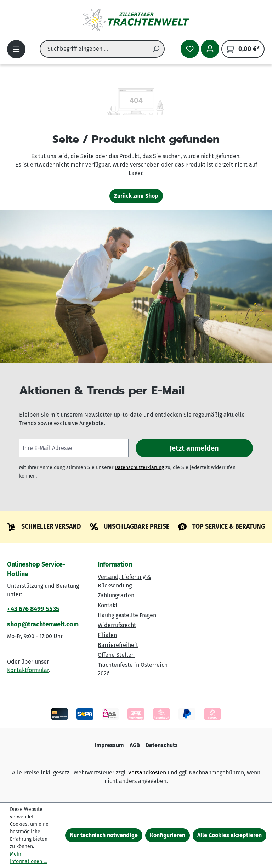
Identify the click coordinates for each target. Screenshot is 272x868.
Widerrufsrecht (117, 625)
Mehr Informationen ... (28, 858)
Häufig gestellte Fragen (127, 615)
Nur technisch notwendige (104, 835)
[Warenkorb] (243, 49)
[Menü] (16, 49)
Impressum (109, 745)
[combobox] (94, 49)
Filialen (107, 635)
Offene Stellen (116, 655)
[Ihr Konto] (210, 49)
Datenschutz (161, 745)
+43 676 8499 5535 (33, 609)
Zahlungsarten (116, 595)
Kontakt (108, 605)
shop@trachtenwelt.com (43, 624)
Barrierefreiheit (118, 645)
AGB (135, 745)
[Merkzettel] (190, 49)
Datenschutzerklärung (139, 467)
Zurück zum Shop (136, 196)
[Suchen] (156, 49)
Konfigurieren (168, 835)
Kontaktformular (28, 670)
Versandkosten (147, 773)
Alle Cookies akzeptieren (229, 835)
